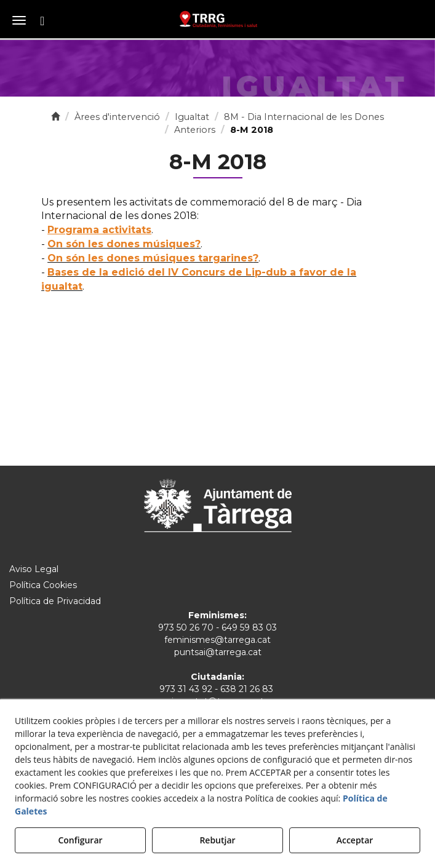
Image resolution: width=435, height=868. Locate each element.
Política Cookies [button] (43, 585)
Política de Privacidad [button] (55, 601)
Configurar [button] (80, 840)
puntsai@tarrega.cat (218, 652)
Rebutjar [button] (217, 840)
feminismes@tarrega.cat (217, 640)
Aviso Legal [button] (34, 569)
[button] (217, 19)
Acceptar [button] (355, 840)
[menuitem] (217, 569)
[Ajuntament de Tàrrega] (218, 505)
